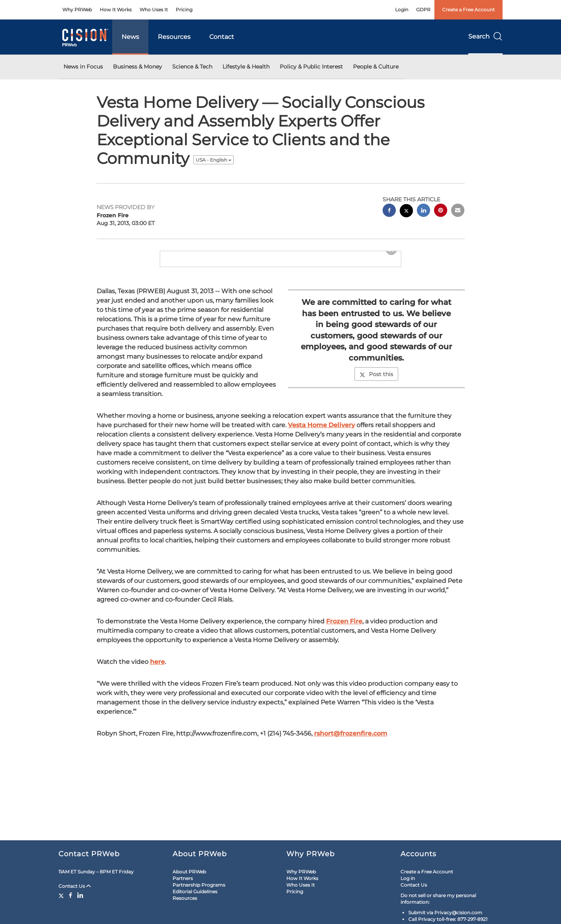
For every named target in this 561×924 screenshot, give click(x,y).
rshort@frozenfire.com (351, 775)
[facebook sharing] (389, 211)
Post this (376, 416)
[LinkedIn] (80, 895)
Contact (222, 37)
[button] (280, 272)
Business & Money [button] (138, 67)
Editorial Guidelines (195, 891)
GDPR (423, 10)
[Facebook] (71, 895)
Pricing (184, 10)
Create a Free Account (468, 10)
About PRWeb (189, 872)
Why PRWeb (77, 10)
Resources (174, 37)
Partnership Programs (199, 885)
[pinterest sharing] (441, 211)
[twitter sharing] (406, 212)
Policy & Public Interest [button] (311, 67)
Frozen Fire (344, 663)
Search (485, 36)
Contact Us (75, 886)
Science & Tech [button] (192, 67)
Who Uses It (154, 10)
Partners (183, 878)
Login (402, 10)
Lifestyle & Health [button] (246, 67)
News (130, 37)
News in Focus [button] (83, 67)
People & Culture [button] (376, 67)
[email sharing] (458, 211)
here (157, 704)
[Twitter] (62, 895)
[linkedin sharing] (423, 211)
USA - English (213, 160)
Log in (408, 878)
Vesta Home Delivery (321, 467)
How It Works (116, 10)
